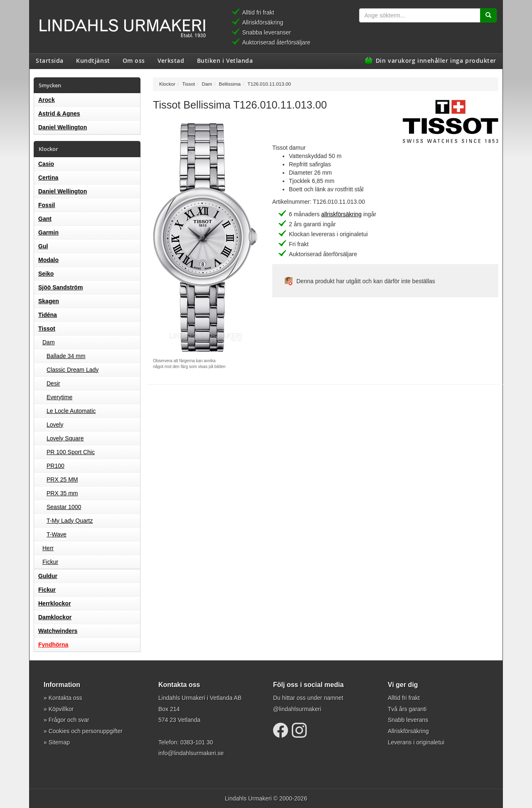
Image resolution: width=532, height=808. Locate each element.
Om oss (134, 60)
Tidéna (48, 315)
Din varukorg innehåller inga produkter (436, 60)
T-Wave (57, 534)
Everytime (59, 397)
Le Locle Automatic (71, 411)
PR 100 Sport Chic (71, 452)
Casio (46, 164)
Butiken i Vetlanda (225, 60)
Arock (47, 100)
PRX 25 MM (62, 479)
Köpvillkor (61, 709)
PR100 (55, 466)
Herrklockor (55, 603)
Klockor (167, 84)
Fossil (47, 205)
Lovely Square (65, 438)
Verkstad (171, 60)
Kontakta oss (65, 698)
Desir (53, 383)
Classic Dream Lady (73, 370)
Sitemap (59, 742)
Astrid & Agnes (59, 114)
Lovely (55, 425)
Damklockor (55, 617)
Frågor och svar (69, 720)
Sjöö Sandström (60, 287)
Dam (49, 342)
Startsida (50, 60)
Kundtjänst (93, 60)
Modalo (48, 260)
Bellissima (230, 84)
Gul (43, 246)
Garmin (48, 232)
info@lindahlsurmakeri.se (191, 753)
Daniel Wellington (63, 127)
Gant (45, 219)
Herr (48, 548)
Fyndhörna (53, 645)
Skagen (49, 301)
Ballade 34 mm (66, 356)
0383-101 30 (197, 742)
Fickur (50, 562)
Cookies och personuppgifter (86, 731)
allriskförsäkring (341, 214)
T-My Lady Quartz (70, 521)
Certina (48, 178)
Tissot (47, 329)
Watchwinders (58, 631)
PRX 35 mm (62, 493)
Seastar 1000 (64, 507)
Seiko (46, 274)
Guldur (48, 576)
